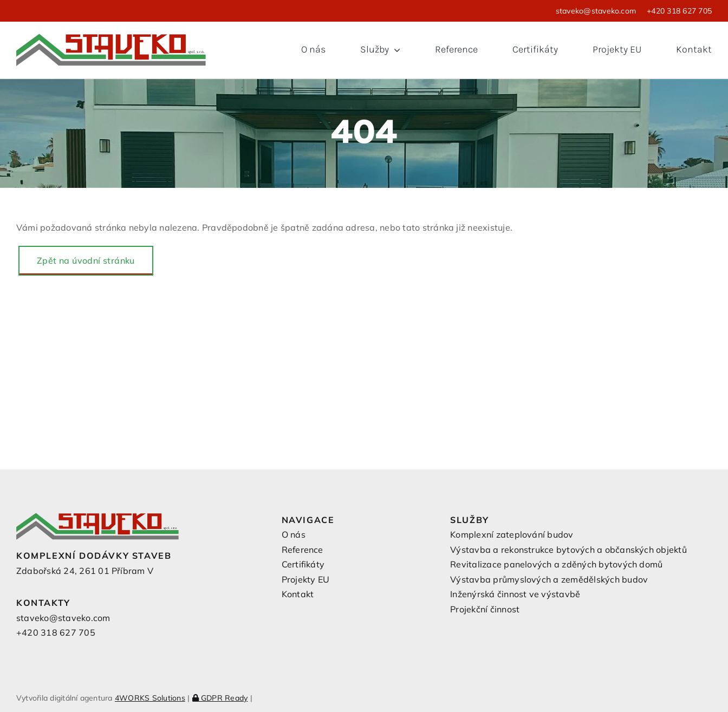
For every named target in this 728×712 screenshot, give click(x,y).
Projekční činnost (485, 609)
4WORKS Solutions (150, 698)
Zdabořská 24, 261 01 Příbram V (85, 571)
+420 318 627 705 (679, 11)
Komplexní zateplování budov (512, 534)
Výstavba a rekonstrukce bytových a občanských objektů (568, 550)
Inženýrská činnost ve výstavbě (515, 594)
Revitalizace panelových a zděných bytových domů (556, 564)
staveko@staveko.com (596, 11)
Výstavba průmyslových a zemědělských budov (549, 579)
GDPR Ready (220, 698)
